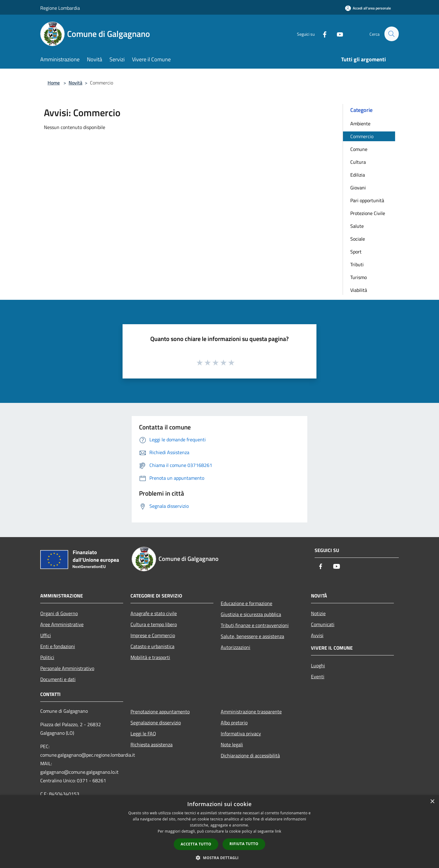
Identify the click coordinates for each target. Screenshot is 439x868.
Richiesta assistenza (152, 744)
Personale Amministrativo (67, 668)
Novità (75, 83)
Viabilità (359, 290)
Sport (356, 252)
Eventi (318, 676)
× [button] (432, 802)
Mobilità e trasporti (150, 657)
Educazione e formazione (246, 603)
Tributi (357, 264)
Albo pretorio (234, 723)
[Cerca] (391, 34)
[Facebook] (322, 34)
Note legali (232, 744)
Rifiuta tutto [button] (244, 844)
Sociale (358, 239)
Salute (357, 226)
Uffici (46, 635)
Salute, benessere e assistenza (252, 636)
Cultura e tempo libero (154, 624)
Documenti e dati (58, 679)
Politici (47, 657)
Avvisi (317, 635)
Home (54, 83)
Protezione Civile (368, 213)
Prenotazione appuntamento (160, 712)
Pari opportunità (367, 200)
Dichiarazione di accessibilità (250, 755)
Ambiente (360, 124)
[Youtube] (337, 34)
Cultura (358, 162)
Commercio (362, 136)
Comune (359, 149)
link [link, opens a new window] (278, 831)
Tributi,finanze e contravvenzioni (255, 625)
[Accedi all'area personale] (368, 8)
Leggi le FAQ (143, 733)
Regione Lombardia (60, 8)
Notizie (318, 613)
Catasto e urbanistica (152, 646)
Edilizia (358, 175)
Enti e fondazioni (58, 646)
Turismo (359, 277)
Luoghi (318, 665)
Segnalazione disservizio (156, 723)
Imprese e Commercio (153, 635)
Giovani (358, 188)
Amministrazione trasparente (251, 712)
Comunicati (323, 624)
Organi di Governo (59, 613)
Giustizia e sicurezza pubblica (251, 614)
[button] (220, 858)
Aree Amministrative (62, 624)
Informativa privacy (241, 733)
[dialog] (220, 832)
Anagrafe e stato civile (154, 613)
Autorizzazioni (236, 647)
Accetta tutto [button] (196, 844)
